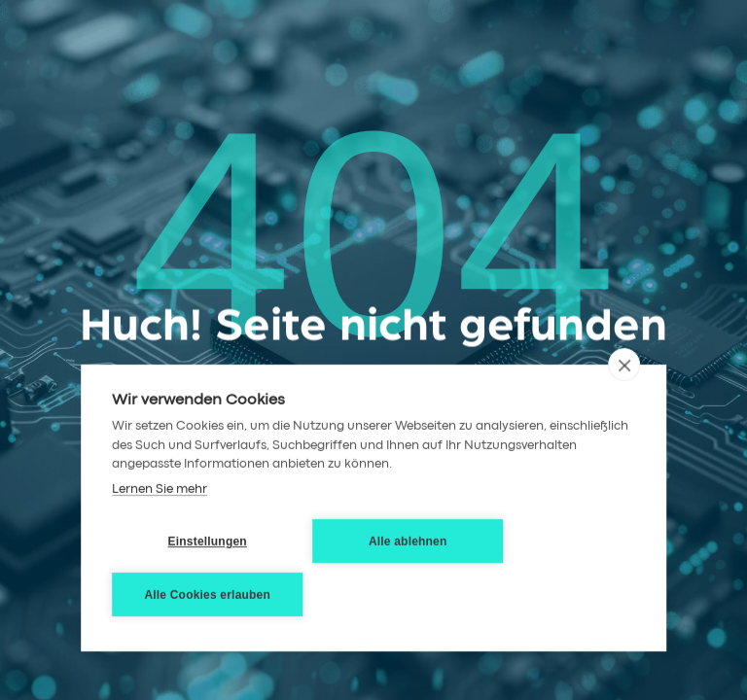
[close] (624, 365)
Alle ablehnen (408, 542)
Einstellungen (208, 542)
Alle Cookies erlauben (207, 595)
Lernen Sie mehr (160, 490)
